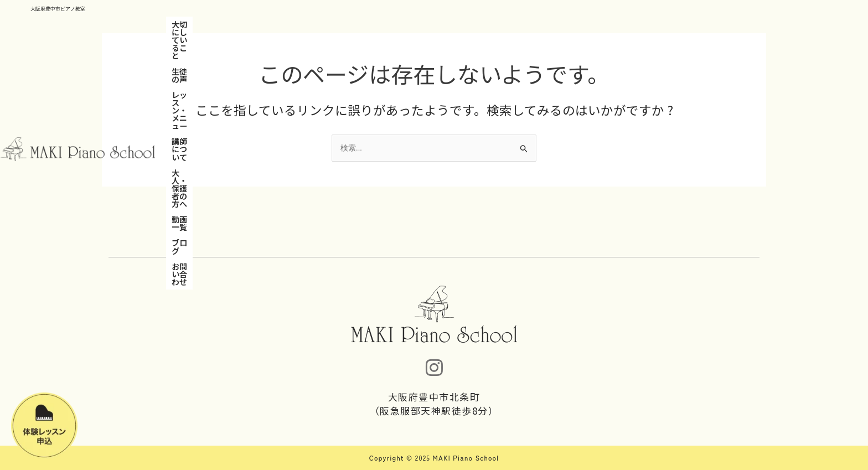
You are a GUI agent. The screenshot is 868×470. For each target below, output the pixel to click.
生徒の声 (268, 24)
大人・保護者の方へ (468, 24)
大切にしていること (206, 24)
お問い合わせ (613, 24)
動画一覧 (529, 24)
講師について (399, 24)
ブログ (567, 24)
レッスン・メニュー (329, 24)
